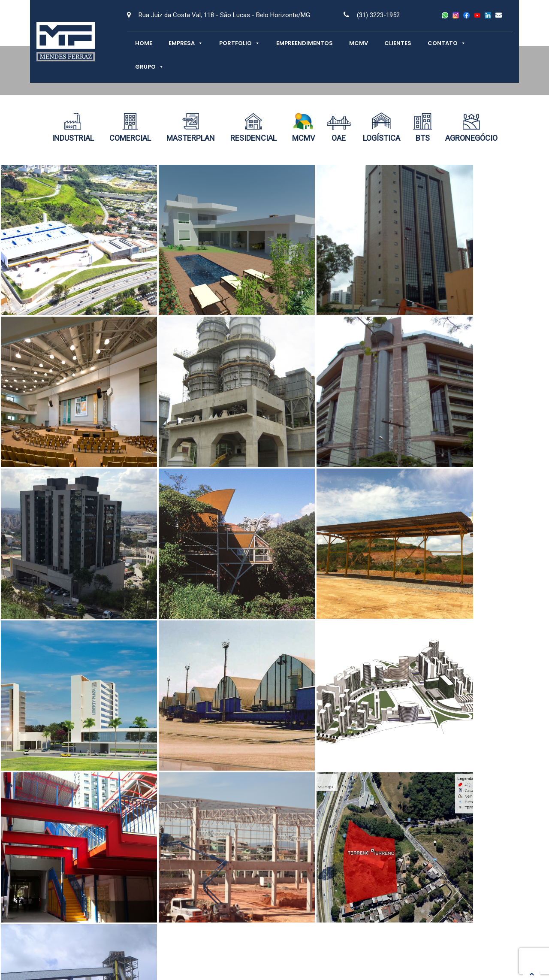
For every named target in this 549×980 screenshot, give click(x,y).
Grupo (149, 67)
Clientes (398, 43)
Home (144, 43)
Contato (447, 43)
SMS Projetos (194, 905)
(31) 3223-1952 (378, 15)
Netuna (497, 960)
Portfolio (240, 43)
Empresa (186, 43)
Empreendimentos (305, 43)
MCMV (359, 43)
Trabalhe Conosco (441, 895)
